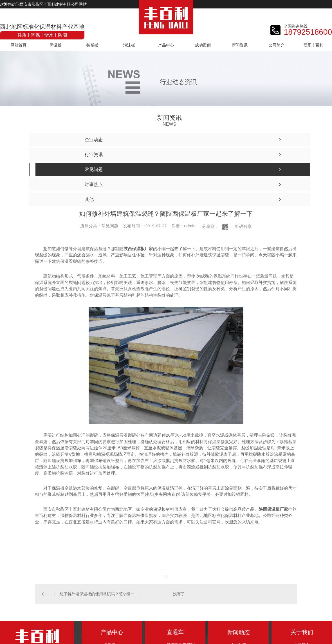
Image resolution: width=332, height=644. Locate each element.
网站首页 (19, 45)
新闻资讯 (240, 45)
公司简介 (277, 45)
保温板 (55, 45)
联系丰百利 (313, 45)
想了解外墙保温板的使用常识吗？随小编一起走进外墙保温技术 (101, 594)
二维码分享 (241, 226)
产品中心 (166, 45)
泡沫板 (129, 45)
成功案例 (203, 45)
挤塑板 (92, 45)
